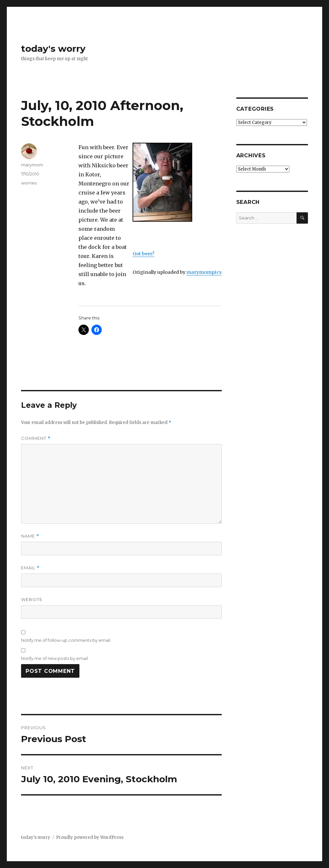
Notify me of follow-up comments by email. (66, 640)
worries (29, 183)
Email (30, 568)
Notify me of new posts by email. (55, 658)
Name (30, 536)
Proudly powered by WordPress (90, 837)
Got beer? (143, 254)
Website (32, 599)
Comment (36, 438)
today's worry (53, 49)
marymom (32, 165)
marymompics (204, 272)
